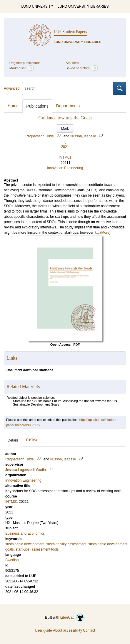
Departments (68, 106)
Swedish (12, 560)
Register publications (25, 63)
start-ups (22, 549)
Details (13, 440)
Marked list (21, 68)
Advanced (12, 88)
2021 (65, 147)
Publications (37, 106)
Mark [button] (65, 129)
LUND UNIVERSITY (37, 6)
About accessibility (67, 630)
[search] (68, 88)
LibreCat (73, 617)
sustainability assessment (66, 544)
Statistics (72, 63)
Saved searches (82, 68)
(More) (105, 233)
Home (13, 106)
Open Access (60, 345)
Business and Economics (25, 533)
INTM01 (65, 157)
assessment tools (45, 549)
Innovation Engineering (65, 168)
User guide (44, 630)
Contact (89, 630)
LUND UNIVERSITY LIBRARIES (83, 6)
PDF (76, 345)
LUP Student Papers (70, 32)
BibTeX (32, 440)
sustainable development (25, 544)
